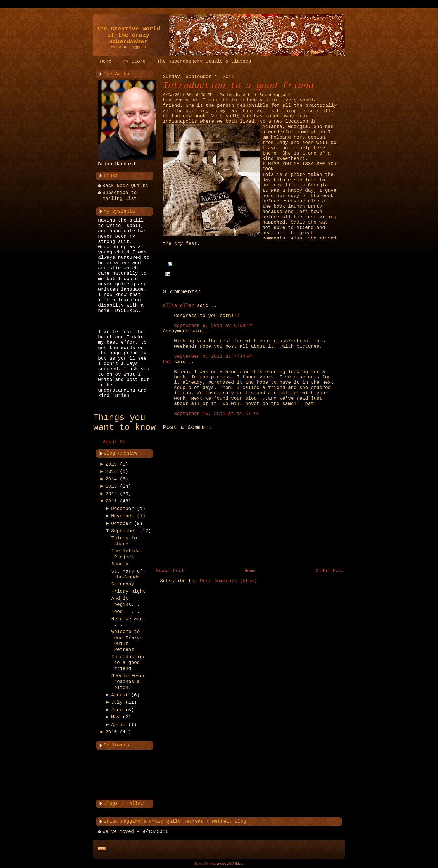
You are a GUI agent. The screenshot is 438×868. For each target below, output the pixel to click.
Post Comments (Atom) (228, 581)
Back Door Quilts (125, 186)
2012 (111, 494)
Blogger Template (205, 864)
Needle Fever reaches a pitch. (128, 682)
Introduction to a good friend (128, 663)
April (118, 725)
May (116, 717)
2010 (111, 732)
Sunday (120, 564)
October (121, 524)
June (117, 710)
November (123, 516)
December (123, 509)
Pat (167, 362)
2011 (111, 501)
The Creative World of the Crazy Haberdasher (128, 35)
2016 (111, 472)
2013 (111, 486)
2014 (111, 479)
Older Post (330, 571)
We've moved (118, 832)
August (120, 695)
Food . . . (125, 612)
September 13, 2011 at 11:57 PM (216, 414)
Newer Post (170, 571)
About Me (114, 442)
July (117, 702)
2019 (111, 464)
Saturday (123, 584)
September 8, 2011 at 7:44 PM (213, 356)
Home (250, 571)
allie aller (178, 306)
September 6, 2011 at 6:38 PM (213, 326)
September (124, 531)
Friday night (128, 591)
